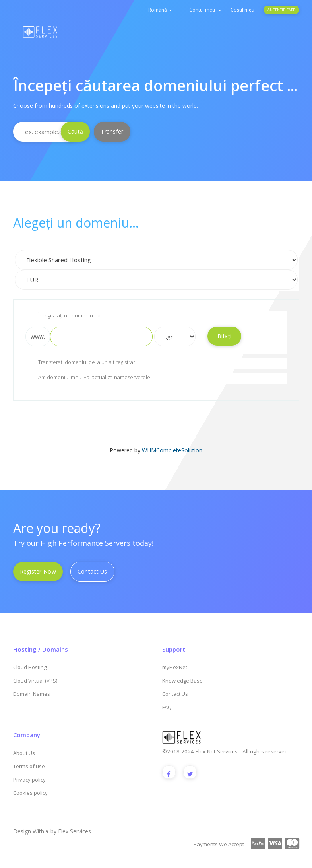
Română (160, 10)
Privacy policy (29, 780)
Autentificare (281, 10)
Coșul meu (242, 10)
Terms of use (29, 766)
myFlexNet (175, 667)
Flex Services (75, 831)
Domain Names (32, 694)
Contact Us (92, 571)
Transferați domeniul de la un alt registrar (80, 363)
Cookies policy (30, 793)
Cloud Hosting (30, 667)
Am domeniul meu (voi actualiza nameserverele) (88, 378)
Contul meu (205, 10)
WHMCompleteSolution (172, 450)
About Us (24, 753)
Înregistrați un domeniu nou (65, 316)
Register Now (38, 571)
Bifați (225, 336)
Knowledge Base (182, 681)
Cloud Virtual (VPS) (35, 681)
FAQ (167, 707)
